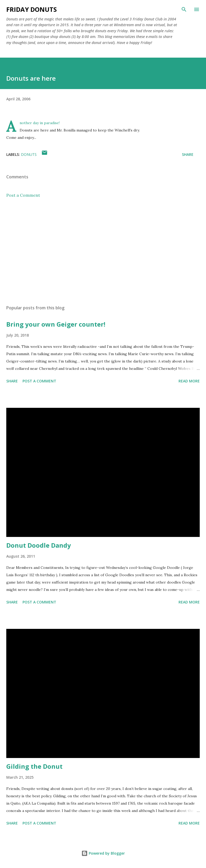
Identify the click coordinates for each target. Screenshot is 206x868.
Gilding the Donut (34, 766)
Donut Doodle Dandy (39, 545)
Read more (189, 381)
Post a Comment (23, 195)
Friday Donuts (32, 9)
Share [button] (188, 154)
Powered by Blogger (103, 853)
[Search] (184, 9)
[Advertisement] (103, 251)
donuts (29, 154)
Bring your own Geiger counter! (56, 324)
